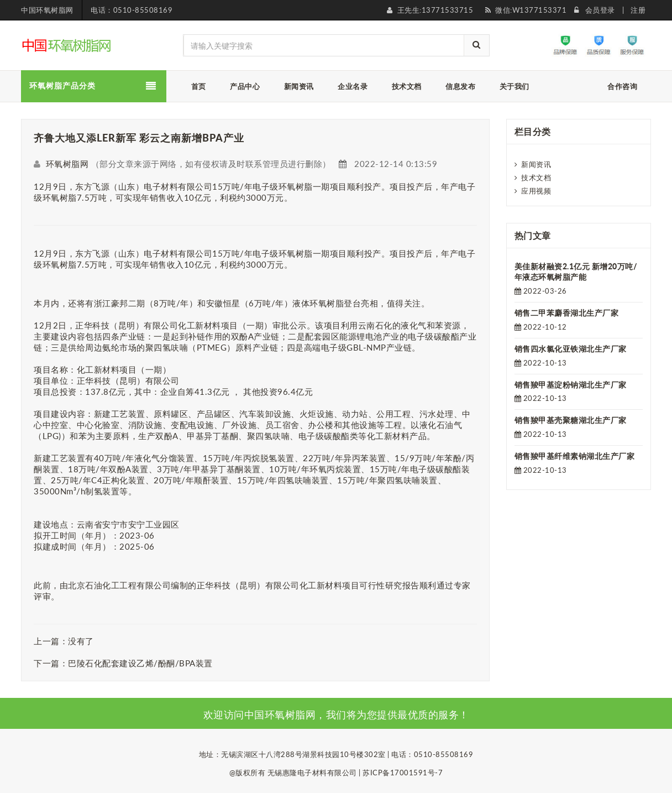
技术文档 (536, 178)
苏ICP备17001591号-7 (403, 773)
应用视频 (536, 191)
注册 (638, 10)
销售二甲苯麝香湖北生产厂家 (567, 313)
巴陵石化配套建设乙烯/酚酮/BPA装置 (140, 663)
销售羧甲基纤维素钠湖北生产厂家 (575, 456)
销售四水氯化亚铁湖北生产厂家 (571, 349)
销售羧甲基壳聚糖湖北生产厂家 (571, 420)
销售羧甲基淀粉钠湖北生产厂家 (571, 385)
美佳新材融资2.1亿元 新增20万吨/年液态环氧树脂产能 (576, 272)
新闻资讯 (536, 164)
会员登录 (600, 10)
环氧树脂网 (67, 164)
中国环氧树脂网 (47, 10)
